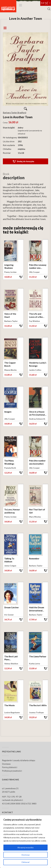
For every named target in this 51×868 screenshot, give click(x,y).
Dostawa (6, 764)
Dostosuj (26, 855)
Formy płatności (10, 767)
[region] (26, 842)
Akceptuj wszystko (26, 847)
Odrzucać (26, 862)
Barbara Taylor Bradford (14, 112)
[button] (13, 277)
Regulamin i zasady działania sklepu (19, 760)
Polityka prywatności (12, 771)
